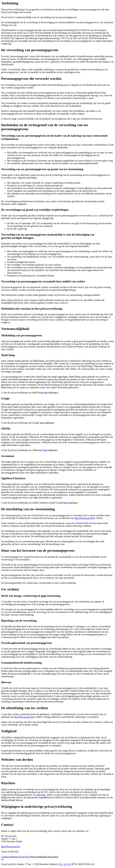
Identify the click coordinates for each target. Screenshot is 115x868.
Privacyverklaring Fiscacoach (44, 857)
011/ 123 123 (65, 864)
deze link (41, 795)
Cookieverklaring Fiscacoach (15, 857)
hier (46, 393)
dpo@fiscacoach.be (84, 518)
